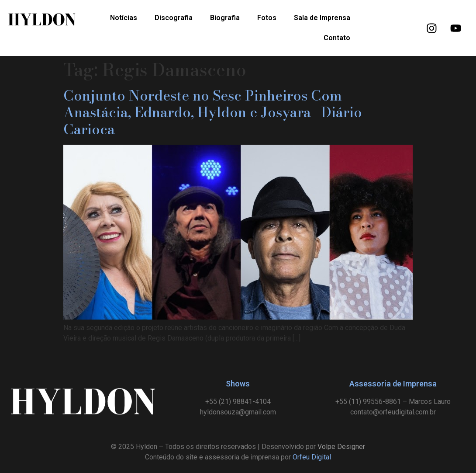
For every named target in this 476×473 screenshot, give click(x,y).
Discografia (174, 18)
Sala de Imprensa (322, 18)
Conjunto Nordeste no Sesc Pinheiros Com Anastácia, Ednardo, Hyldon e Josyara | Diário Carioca (213, 112)
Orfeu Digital (312, 457)
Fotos (267, 18)
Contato (337, 38)
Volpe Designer (341, 447)
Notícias (124, 18)
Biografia (225, 18)
